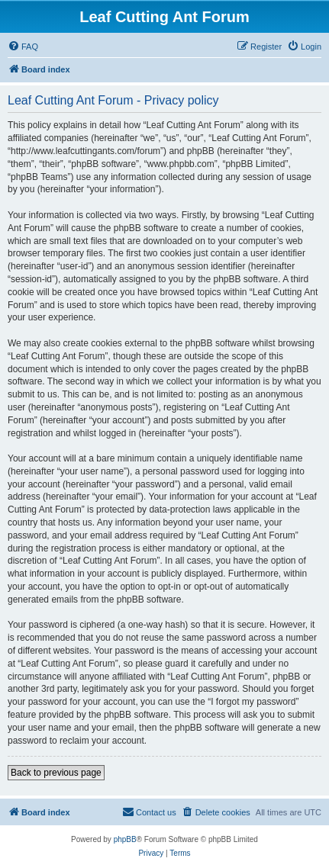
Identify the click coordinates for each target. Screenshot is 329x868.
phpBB (125, 839)
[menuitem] (23, 47)
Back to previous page (56, 773)
